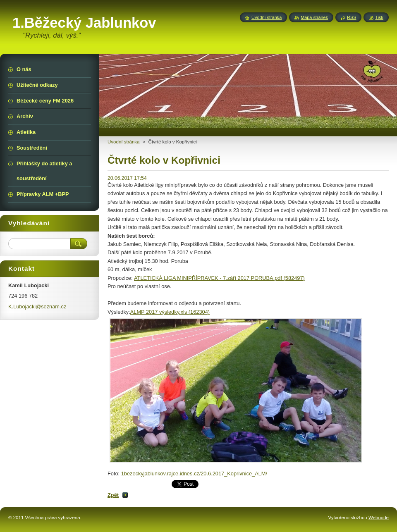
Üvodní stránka (123, 142)
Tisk (379, 17)
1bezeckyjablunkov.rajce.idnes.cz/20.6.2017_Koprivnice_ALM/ (194, 474)
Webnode (379, 518)
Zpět (113, 495)
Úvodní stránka (267, 17)
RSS (352, 17)
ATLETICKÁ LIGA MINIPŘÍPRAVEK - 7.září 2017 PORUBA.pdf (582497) (219, 278)
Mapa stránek (314, 17)
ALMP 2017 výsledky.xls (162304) (170, 312)
